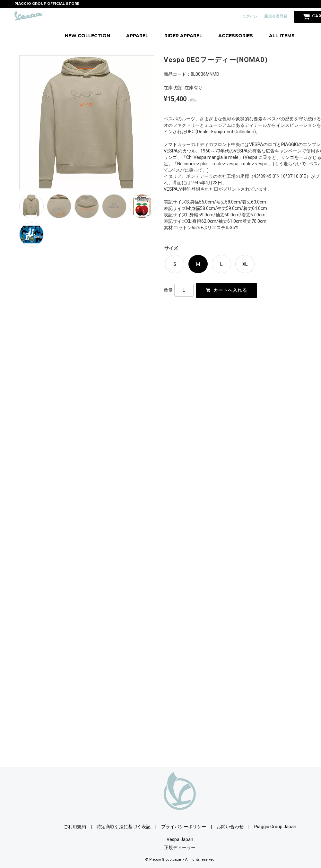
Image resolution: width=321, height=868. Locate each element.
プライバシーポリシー (184, 827)
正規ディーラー (180, 847)
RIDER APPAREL (183, 36)
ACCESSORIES (236, 36)
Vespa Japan (180, 839)
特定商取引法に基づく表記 (124, 827)
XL (245, 264)
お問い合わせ (230, 827)
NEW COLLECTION (87, 36)
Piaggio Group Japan (275, 827)
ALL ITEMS (282, 36)
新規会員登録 (276, 16)
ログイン (250, 16)
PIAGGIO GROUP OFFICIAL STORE (47, 4)
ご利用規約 (75, 827)
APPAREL (137, 36)
